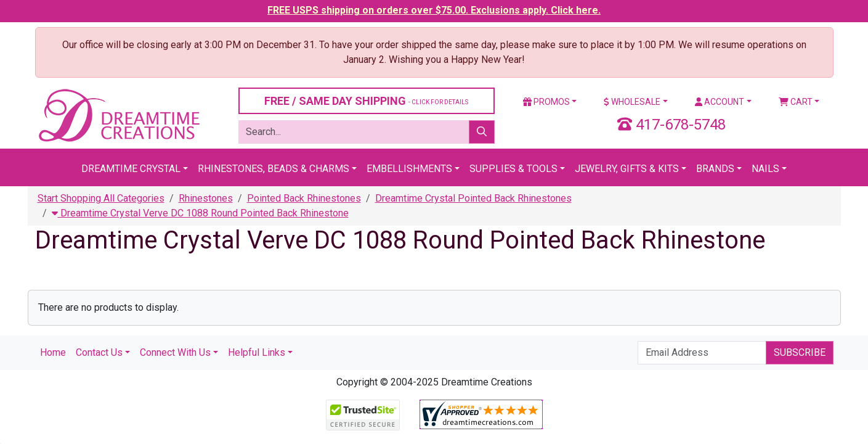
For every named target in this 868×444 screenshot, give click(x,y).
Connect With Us (175, 352)
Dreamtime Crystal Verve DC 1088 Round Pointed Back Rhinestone (200, 213)
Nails (765, 169)
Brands (715, 169)
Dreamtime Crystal (131, 169)
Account (720, 102)
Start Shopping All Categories (101, 198)
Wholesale (632, 102)
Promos (546, 102)
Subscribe (800, 352)
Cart (796, 102)
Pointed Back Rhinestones (304, 198)
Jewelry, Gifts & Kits (627, 169)
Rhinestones (206, 198)
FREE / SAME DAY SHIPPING (366, 101)
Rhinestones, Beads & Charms (274, 169)
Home (53, 352)
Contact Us (99, 352)
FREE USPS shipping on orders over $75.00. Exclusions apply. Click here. (434, 10)
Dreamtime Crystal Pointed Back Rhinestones (473, 198)
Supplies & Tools (513, 169)
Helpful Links (257, 352)
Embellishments (409, 169)
